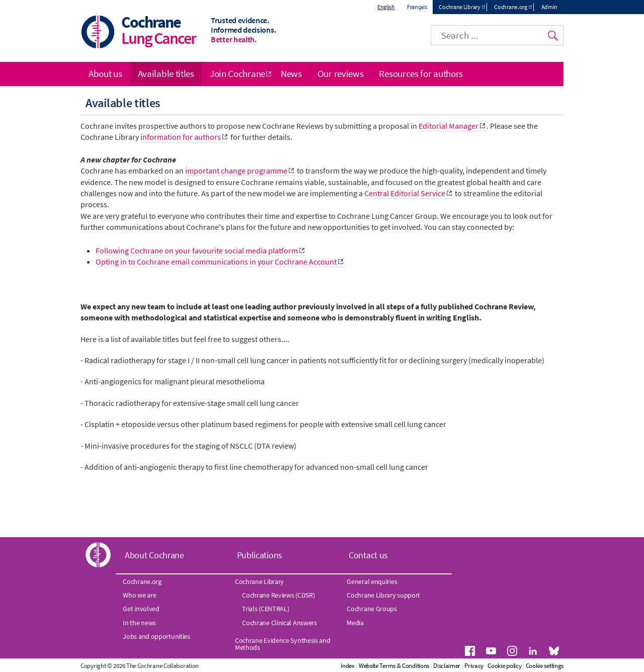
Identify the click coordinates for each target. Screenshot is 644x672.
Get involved (141, 609)
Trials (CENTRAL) (265, 609)
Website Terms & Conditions (394, 666)
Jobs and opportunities (156, 636)
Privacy (474, 666)
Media (355, 623)
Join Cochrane (237, 73)
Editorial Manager (449, 126)
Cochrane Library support (383, 595)
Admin (550, 7)
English (386, 7)
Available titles (166, 73)
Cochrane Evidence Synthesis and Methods (283, 644)
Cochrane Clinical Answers (279, 623)
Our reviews (341, 73)
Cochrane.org (510, 7)
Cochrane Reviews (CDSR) (278, 595)
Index (348, 666)
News (291, 73)
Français (417, 7)
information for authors (181, 137)
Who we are (139, 595)
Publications (260, 555)
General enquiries (372, 581)
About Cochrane (154, 555)
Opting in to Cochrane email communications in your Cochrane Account (216, 262)
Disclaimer (447, 666)
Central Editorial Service (405, 193)
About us (105, 73)
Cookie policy (504, 666)
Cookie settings (545, 666)
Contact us (368, 555)
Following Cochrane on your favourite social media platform (197, 250)
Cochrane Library (459, 7)
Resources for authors (421, 73)
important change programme (236, 171)
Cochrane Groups (372, 609)
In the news (139, 623)
